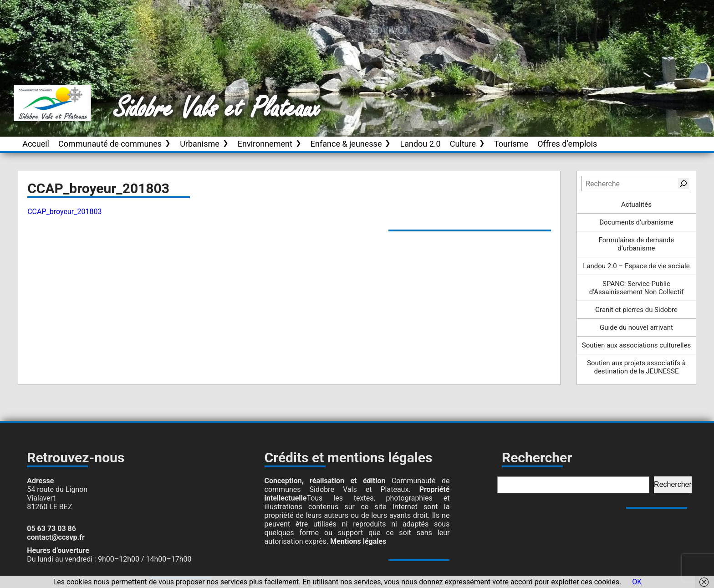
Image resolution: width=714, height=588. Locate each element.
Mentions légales (358, 541)
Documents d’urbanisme (636, 222)
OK (637, 582)
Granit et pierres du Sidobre (636, 310)
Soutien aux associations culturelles (636, 345)
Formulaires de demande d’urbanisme (637, 244)
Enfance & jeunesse (346, 144)
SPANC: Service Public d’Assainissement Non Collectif (637, 288)
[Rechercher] (683, 184)
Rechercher (673, 484)
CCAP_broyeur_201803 (64, 212)
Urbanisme (200, 144)
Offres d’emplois (567, 144)
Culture (463, 144)
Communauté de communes (110, 144)
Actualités (636, 205)
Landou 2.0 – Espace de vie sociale (636, 266)
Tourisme (511, 144)
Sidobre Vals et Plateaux (217, 109)
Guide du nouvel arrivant (636, 327)
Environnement (265, 144)
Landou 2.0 (420, 144)
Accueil (36, 144)
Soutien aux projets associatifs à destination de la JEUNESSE (636, 367)
